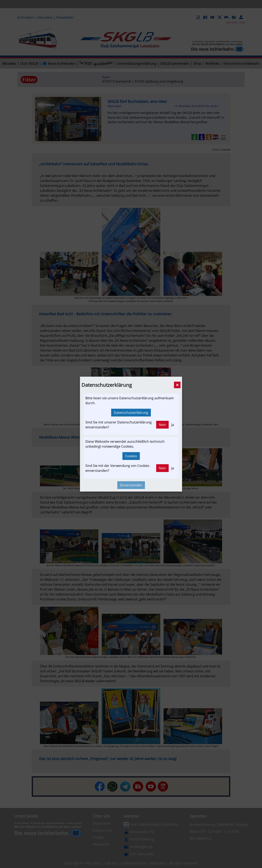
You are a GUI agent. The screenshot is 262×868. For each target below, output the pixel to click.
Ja (173, 425)
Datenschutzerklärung (131, 413)
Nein (162, 425)
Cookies (131, 456)
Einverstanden (131, 485)
